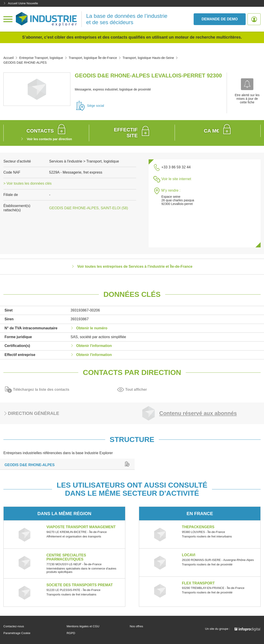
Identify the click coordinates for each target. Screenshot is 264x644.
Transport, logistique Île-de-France (93, 58)
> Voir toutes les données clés (27, 183)
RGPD (71, 633)
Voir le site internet (176, 179)
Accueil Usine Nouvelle (21, 3)
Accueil (8, 58)
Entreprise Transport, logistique (41, 58)
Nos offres (136, 626)
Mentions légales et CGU (83, 626)
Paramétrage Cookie (17, 633)
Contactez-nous (14, 626)
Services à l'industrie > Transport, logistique (84, 161)
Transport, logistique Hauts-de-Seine (148, 58)
